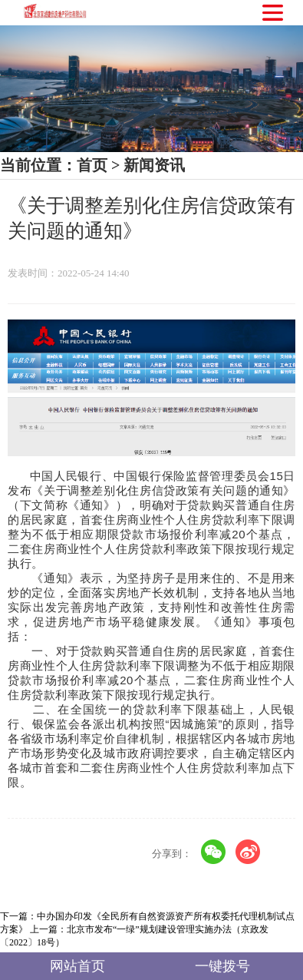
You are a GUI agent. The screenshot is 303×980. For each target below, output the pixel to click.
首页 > (98, 165)
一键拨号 (222, 967)
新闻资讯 (154, 165)
